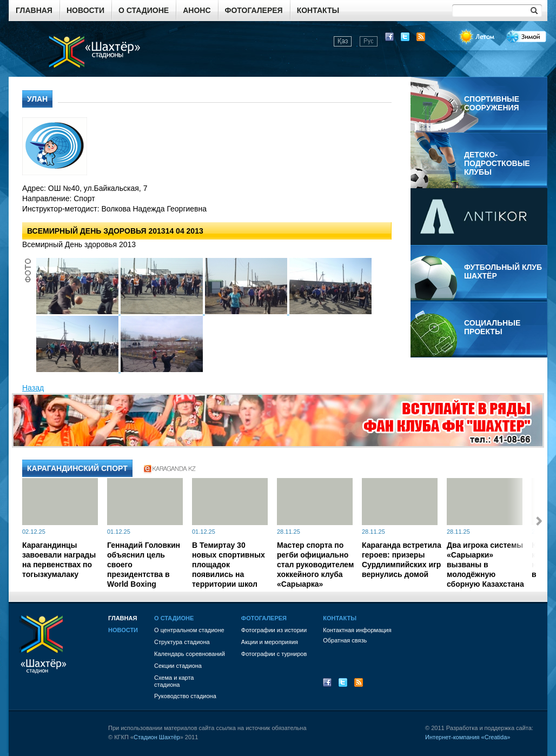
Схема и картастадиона (174, 681)
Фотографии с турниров (274, 654)
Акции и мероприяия (270, 642)
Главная (34, 10)
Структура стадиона (182, 642)
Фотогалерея (254, 10)
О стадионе (144, 10)
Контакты (318, 10)
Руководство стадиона (185, 696)
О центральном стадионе (189, 630)
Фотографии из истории (274, 630)
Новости (85, 10)
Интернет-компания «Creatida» (468, 737)
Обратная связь (345, 640)
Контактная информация (357, 630)
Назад (33, 388)
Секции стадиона (178, 666)
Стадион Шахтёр (157, 737)
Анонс (197, 10)
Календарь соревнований (190, 654)
